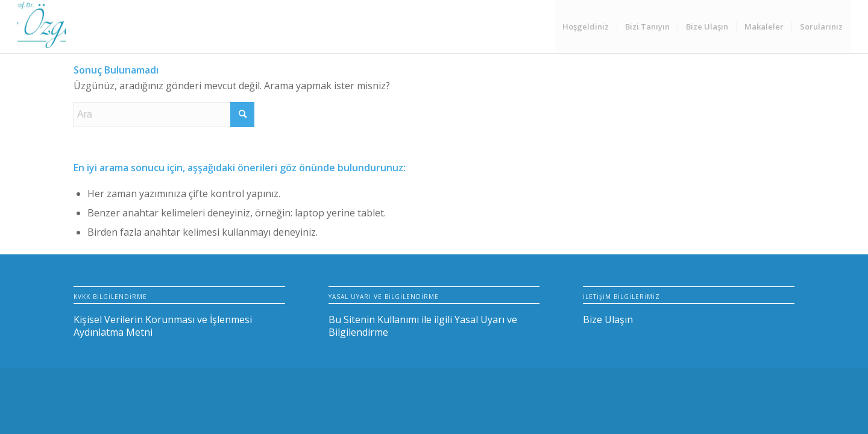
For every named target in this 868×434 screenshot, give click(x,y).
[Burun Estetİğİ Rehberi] (42, 27)
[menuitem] (586, 27)
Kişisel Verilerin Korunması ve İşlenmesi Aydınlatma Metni (163, 326)
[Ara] (164, 115)
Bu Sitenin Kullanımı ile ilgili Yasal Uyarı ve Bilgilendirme (423, 326)
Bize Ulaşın (608, 319)
